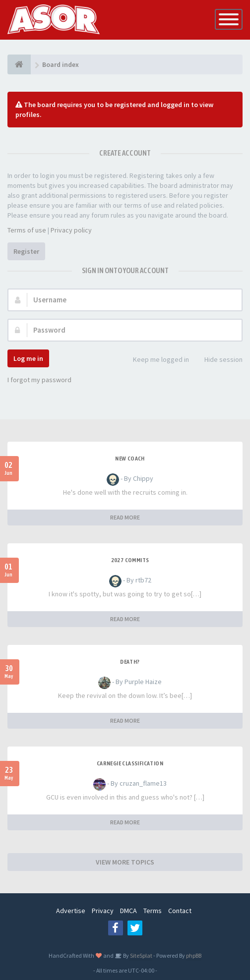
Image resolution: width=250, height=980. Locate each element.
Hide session (218, 360)
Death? (130, 662)
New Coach (130, 459)
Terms (153, 911)
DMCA (128, 911)
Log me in (28, 358)
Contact (180, 911)
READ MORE (125, 517)
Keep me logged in (156, 360)
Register (26, 251)
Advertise (71, 911)
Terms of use (27, 230)
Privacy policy (71, 230)
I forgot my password (39, 380)
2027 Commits (130, 560)
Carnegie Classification (130, 763)
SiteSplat (141, 955)
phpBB (194, 955)
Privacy (103, 911)
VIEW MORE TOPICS (125, 862)
